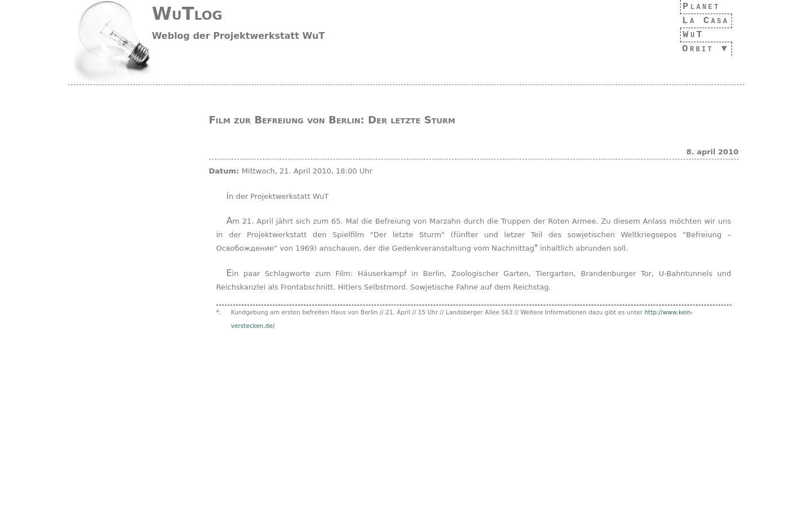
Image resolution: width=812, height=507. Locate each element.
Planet (699, 6)
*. (219, 312)
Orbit (695, 49)
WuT (688, 35)
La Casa (702, 21)
